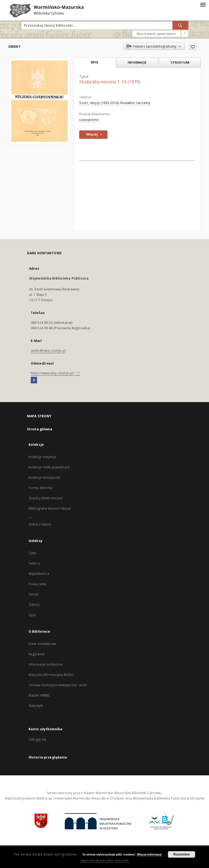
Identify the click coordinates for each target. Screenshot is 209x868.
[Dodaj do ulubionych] (193, 46)
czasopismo (89, 120)
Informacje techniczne (46, 664)
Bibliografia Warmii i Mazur (50, 508)
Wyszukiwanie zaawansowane (156, 34)
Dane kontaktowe (42, 644)
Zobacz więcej (40, 524)
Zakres (34, 605)
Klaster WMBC (39, 695)
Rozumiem (182, 854)
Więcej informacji (149, 854)
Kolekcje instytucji (42, 457)
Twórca (34, 563)
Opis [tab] (94, 62)
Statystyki (36, 706)
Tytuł (32, 553)
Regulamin (37, 654)
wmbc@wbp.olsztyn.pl (48, 351)
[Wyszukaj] (180, 25)
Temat (34, 594)
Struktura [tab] (180, 62)
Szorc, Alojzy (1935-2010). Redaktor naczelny (115, 103)
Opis (32, 615)
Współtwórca (39, 574)
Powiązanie (37, 584)
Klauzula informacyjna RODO (51, 675)
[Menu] (203, 4)
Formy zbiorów (41, 488)
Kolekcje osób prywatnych (49, 467)
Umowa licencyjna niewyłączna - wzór (58, 685)
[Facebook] (34, 380)
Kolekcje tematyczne (44, 477)
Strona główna (40, 429)
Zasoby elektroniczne (45, 498)
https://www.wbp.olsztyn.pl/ (55, 373)
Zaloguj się (37, 739)
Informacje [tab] (137, 62)
